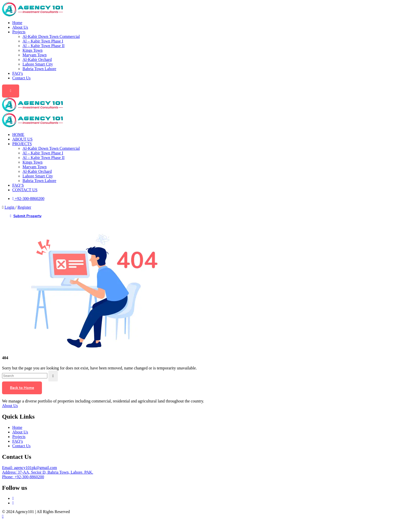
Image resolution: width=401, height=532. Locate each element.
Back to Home (22, 388)
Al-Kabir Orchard (37, 60)
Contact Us (21, 78)
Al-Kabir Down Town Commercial (51, 36)
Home (17, 23)
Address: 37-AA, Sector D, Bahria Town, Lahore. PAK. (48, 472)
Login (10, 207)
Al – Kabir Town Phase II (43, 46)
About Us (20, 27)
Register (24, 207)
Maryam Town (35, 55)
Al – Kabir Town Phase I (43, 41)
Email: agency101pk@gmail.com (30, 468)
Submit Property (26, 216)
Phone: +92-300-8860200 (23, 477)
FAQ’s (18, 73)
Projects (19, 32)
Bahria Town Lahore (39, 69)
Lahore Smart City (38, 64)
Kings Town (32, 50)
